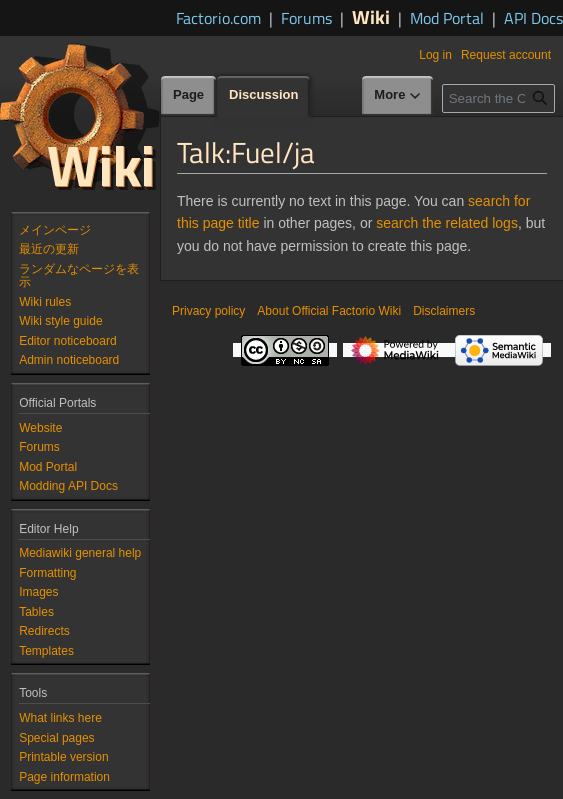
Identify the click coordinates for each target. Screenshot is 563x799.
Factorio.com (218, 18)
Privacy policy (208, 311)
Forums (306, 18)
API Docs (533, 18)
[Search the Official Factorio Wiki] (498, 98)
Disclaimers (444, 311)
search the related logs (447, 223)
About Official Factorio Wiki (329, 311)
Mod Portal (447, 18)
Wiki (371, 16)
